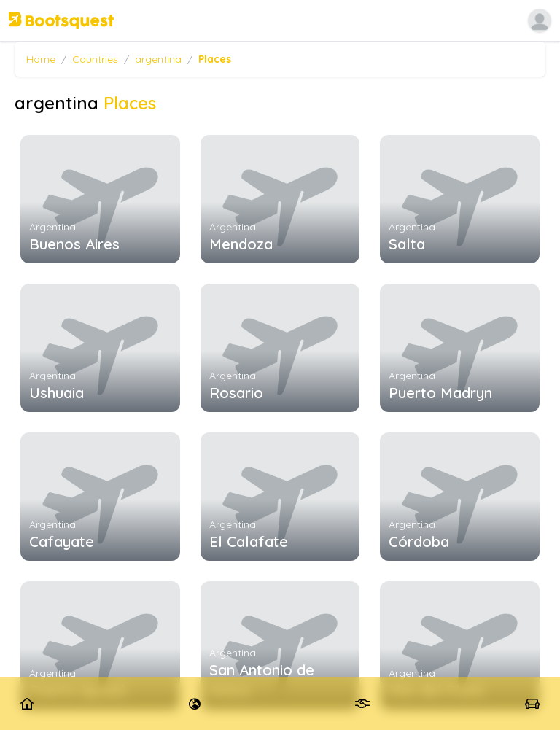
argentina (158, 59)
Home (41, 59)
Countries (95, 59)
